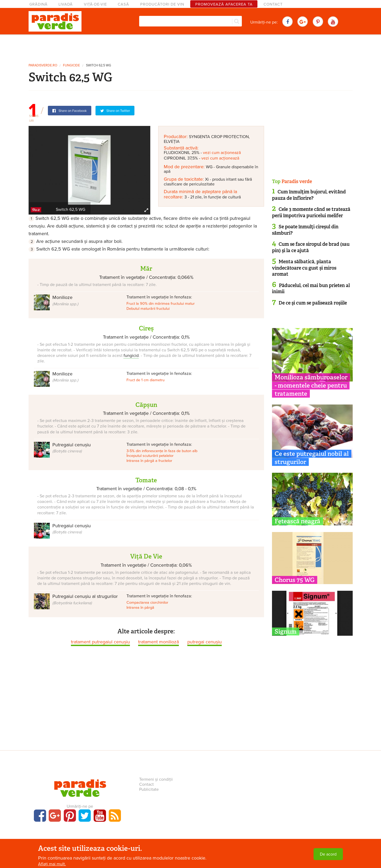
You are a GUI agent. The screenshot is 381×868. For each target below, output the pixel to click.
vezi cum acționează (222, 153)
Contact (273, 4)
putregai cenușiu (205, 642)
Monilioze (65, 300)
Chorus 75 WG (295, 580)
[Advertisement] (190, 47)
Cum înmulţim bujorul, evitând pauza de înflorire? (309, 195)
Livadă (66, 4)
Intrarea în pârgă (140, 608)
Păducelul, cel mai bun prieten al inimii (311, 288)
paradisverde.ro (43, 65)
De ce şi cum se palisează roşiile (313, 303)
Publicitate (149, 789)
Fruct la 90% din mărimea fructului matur (161, 304)
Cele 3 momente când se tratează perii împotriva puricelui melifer (311, 212)
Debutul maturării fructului (148, 309)
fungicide (71, 65)
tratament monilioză (158, 642)
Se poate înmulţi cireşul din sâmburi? (305, 230)
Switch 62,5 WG (99, 65)
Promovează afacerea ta (224, 4)
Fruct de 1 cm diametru (146, 380)
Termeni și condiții (156, 779)
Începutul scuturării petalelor (150, 456)
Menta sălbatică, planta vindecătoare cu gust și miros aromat (304, 268)
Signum (286, 631)
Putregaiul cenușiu (72, 448)
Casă (123, 4)
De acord (328, 854)
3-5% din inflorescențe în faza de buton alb (162, 451)
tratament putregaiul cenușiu (100, 642)
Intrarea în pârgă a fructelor (149, 461)
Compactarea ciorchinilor (147, 603)
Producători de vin (162, 4)
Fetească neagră (298, 521)
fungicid (131, 356)
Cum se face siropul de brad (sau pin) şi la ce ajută (311, 247)
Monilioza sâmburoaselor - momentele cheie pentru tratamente (311, 385)
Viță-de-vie (95, 4)
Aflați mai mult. (52, 864)
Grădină (38, 4)
